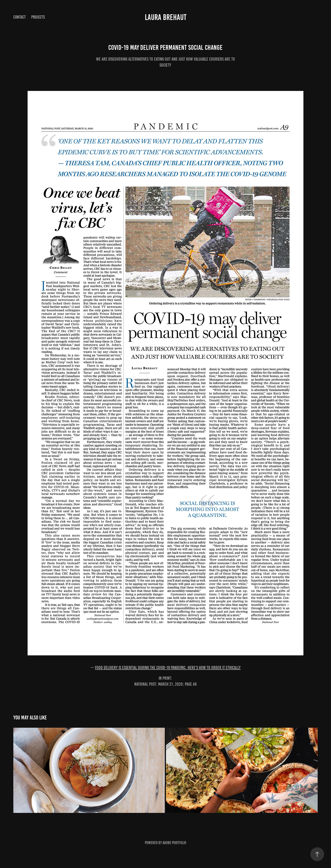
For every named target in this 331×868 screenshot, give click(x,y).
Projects (38, 17)
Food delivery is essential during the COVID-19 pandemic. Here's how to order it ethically (168, 668)
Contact (20, 17)
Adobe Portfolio (174, 843)
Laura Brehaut (166, 17)
